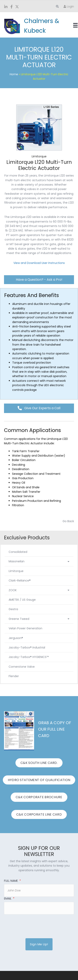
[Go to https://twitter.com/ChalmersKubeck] (17, 7)
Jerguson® (16, 638)
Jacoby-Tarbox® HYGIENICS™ (29, 657)
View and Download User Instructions (39, 263)
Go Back (68, 521)
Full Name (12, 881)
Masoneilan (39, 561)
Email (9, 898)
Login (69, 6)
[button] (39, 280)
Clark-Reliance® (20, 580)
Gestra (13, 609)
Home (14, 74)
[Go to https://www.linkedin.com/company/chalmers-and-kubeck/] (6, 7)
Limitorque (16, 571)
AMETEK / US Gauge (22, 600)
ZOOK (39, 590)
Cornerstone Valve (22, 667)
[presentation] (34, 924)
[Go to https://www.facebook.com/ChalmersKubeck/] (11, 7)
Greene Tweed (39, 619)
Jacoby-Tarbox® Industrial (27, 647)
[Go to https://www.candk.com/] (33, 26)
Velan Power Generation (25, 628)
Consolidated (18, 552)
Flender (14, 676)
